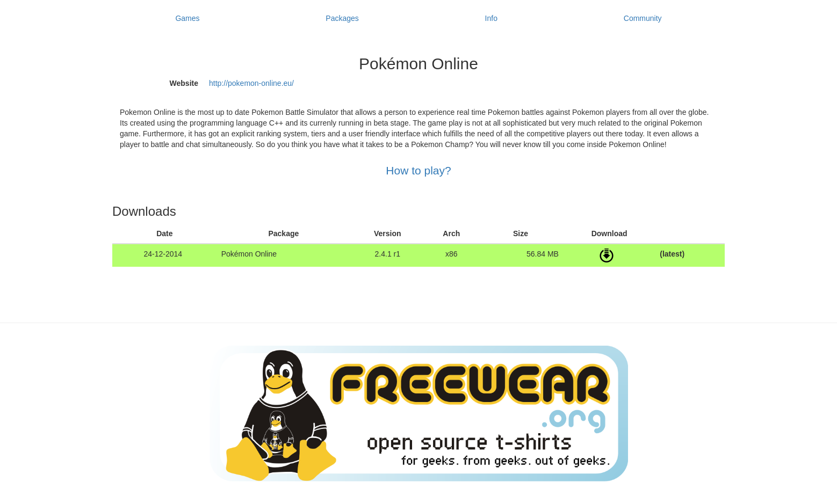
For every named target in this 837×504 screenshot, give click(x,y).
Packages (342, 18)
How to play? (418, 170)
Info (491, 18)
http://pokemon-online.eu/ (251, 83)
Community (643, 18)
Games (187, 18)
